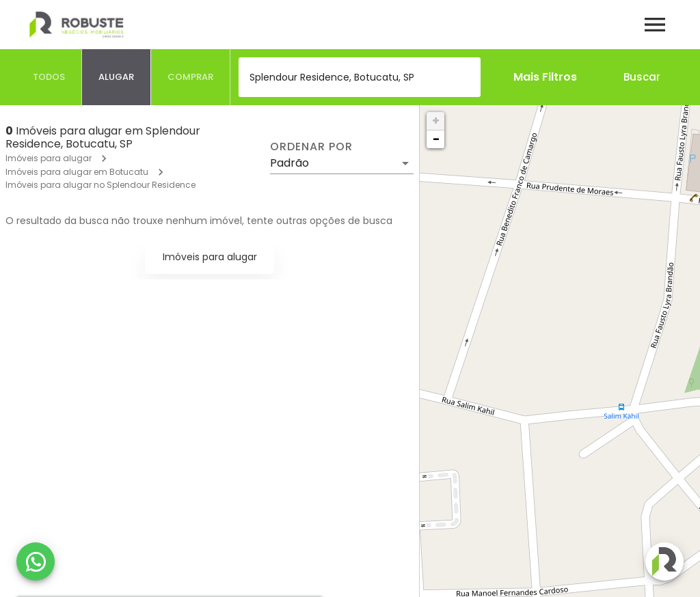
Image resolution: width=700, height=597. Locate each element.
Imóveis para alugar (49, 158)
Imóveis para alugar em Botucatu (77, 172)
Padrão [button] (290, 163)
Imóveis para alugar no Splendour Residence (100, 185)
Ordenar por (311, 147)
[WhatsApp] (36, 561)
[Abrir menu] (655, 25)
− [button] (436, 139)
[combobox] (360, 77)
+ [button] (436, 121)
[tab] (49, 77)
